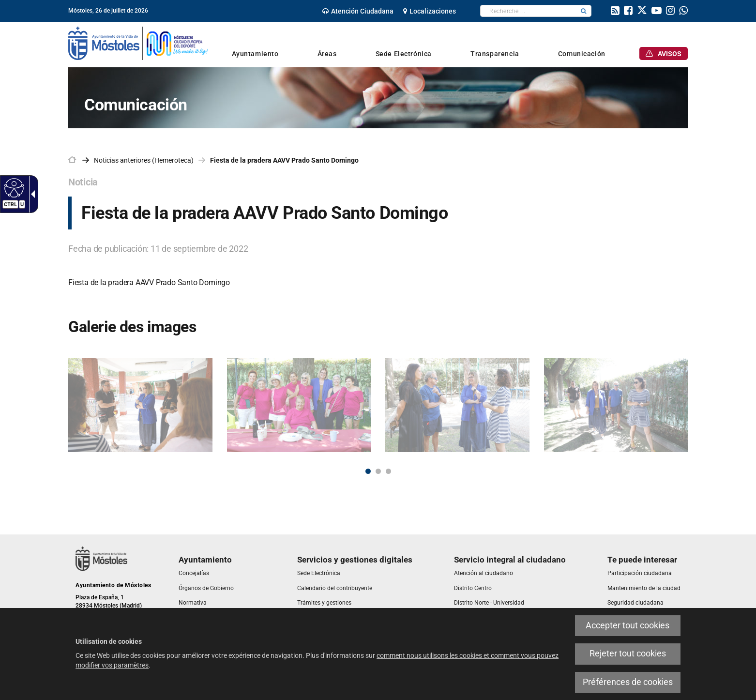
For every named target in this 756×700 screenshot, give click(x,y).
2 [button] (378, 471)
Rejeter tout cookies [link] (628, 654)
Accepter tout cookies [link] (627, 625)
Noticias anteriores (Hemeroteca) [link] (144, 160)
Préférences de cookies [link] (628, 682)
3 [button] (388, 471)
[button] (584, 11)
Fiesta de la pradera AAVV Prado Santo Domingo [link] (284, 160)
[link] (13, 187)
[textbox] (528, 11)
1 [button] (368, 471)
